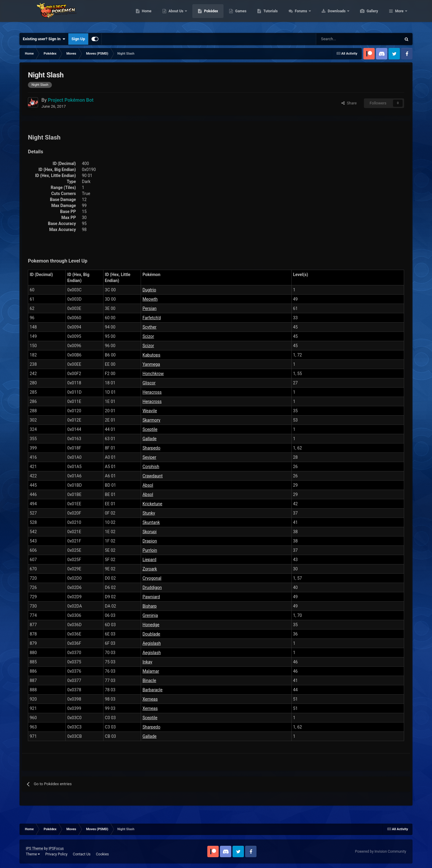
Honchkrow (153, 374)
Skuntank (151, 522)
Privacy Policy (56, 854)
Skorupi (150, 532)
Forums (330, 15)
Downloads (366, 15)
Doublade (151, 634)
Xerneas (150, 699)
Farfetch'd (152, 318)
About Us (205, 15)
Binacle (149, 680)
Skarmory (151, 420)
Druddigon (152, 587)
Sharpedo (151, 448)
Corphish (151, 467)
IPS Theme (34, 848)
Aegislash (152, 643)
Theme (33, 854)
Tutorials (299, 15)
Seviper (149, 457)
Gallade (150, 439)
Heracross (152, 392)
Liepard (149, 560)
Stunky (149, 513)
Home (175, 15)
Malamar (151, 671)
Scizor (148, 336)
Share (349, 103)
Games (269, 15)
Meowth (150, 299)
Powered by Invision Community (381, 851)
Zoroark (150, 569)
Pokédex (239, 15)
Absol (148, 485)
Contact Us (82, 854)
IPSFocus (56, 848)
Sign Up (78, 39)
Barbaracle (153, 690)
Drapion (150, 541)
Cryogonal (152, 578)
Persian (150, 308)
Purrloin (150, 550)
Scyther (150, 327)
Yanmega (151, 364)
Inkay (147, 662)
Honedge (151, 625)
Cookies (102, 854)
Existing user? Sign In (44, 39)
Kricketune (152, 504)
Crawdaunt (153, 476)
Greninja (150, 615)
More (399, 15)
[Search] (337, 39)
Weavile (150, 411)
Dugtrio (149, 290)
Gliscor (149, 383)
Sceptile (150, 429)
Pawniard (151, 597)
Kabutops (151, 355)
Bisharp (150, 606)
